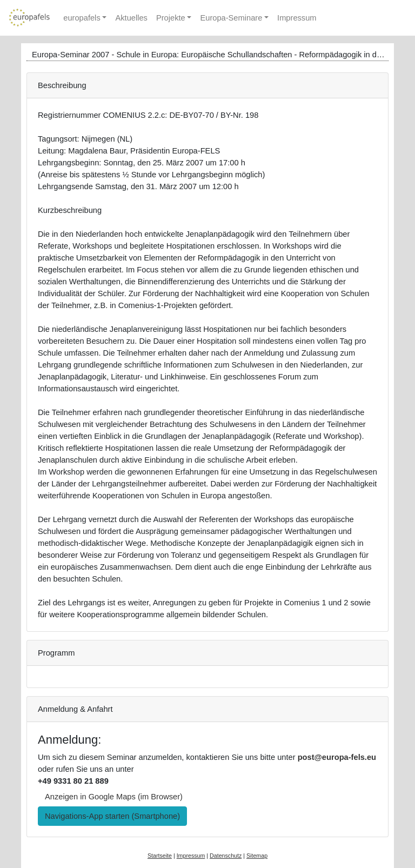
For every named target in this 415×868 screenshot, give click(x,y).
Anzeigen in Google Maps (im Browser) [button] (114, 797)
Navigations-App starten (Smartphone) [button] (112, 816)
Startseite (160, 856)
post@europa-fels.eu (337, 757)
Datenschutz (226, 856)
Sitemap (257, 856)
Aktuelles (131, 18)
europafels (82, 18)
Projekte (171, 18)
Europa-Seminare (231, 18)
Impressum (297, 18)
